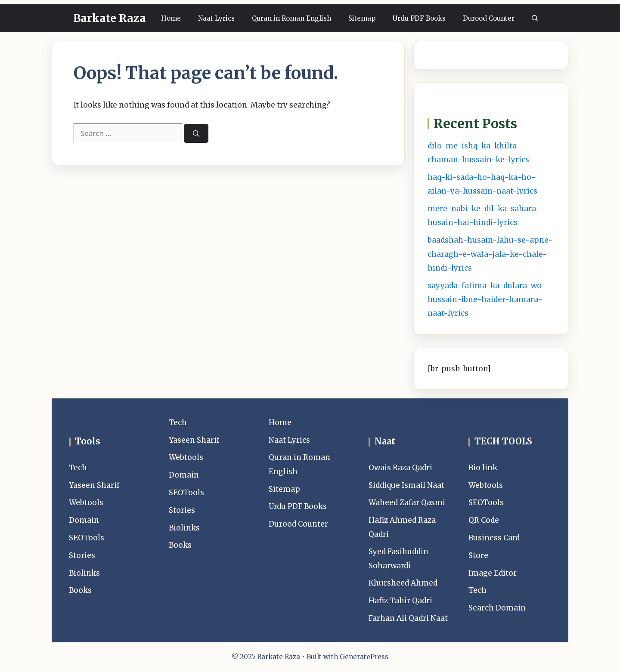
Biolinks (84, 573)
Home (171, 18)
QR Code (484, 520)
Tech (78, 468)
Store (478, 555)
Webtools (86, 502)
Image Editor (493, 573)
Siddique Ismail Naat (406, 485)
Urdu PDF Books (419, 18)
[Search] (196, 134)
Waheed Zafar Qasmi (407, 502)
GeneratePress (364, 657)
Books (80, 590)
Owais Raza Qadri (400, 468)
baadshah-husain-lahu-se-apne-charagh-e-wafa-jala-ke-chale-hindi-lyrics (490, 254)
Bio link (483, 468)
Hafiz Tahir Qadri (400, 601)
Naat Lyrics (216, 18)
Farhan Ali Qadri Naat (408, 618)
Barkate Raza (110, 18)
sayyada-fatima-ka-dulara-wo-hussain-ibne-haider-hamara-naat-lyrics (487, 300)
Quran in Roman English (291, 18)
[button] (535, 18)
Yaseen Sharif (94, 485)
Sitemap (362, 18)
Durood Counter (489, 18)
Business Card (494, 538)
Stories (82, 555)
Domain (84, 520)
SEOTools (87, 538)
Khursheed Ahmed (403, 583)
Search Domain (497, 608)
